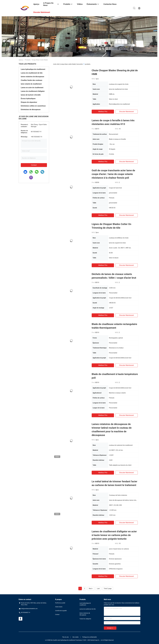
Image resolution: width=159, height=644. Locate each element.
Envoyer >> (110, 628)
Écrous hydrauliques (28, 99)
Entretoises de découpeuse (31, 110)
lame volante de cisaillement (31, 84)
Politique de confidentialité (90, 637)
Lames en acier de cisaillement (32, 88)
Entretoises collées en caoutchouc (33, 106)
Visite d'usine (59, 607)
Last (98, 589)
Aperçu (21, 60)
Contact (34, 165)
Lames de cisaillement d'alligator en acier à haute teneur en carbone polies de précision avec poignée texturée (114, 535)
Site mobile (76, 637)
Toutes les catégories (85, 619)
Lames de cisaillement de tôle (32, 73)
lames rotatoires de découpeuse (32, 77)
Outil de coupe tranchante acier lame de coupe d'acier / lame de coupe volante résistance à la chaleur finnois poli (113, 174)
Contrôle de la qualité (61, 611)
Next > (91, 589)
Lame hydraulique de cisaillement (33, 69)
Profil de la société (60, 603)
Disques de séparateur (29, 102)
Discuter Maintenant (127, 112)
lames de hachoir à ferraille (31, 95)
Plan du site (66, 637)
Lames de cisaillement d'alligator (33, 91)
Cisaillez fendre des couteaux (31, 80)
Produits (28, 60)
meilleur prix (103, 112)
